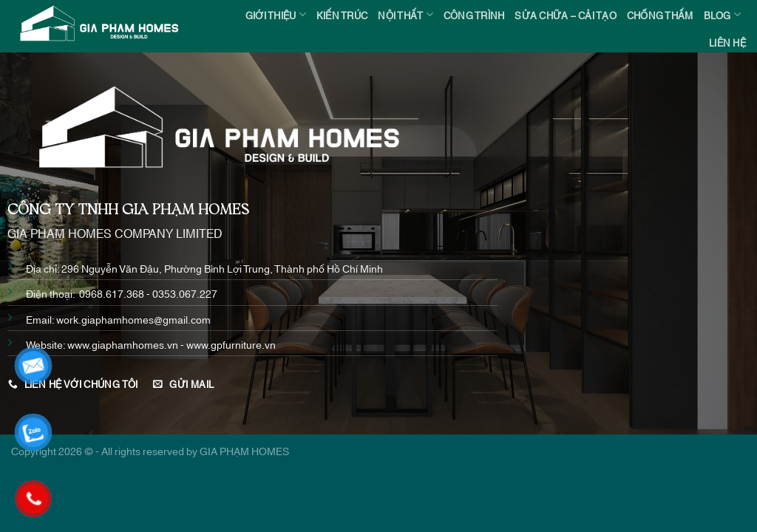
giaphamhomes (128, 344)
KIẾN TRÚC (342, 15)
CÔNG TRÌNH (474, 15)
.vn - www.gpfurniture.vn (220, 344)
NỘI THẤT (405, 14)
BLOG (722, 14)
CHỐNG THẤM (660, 15)
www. (79, 344)
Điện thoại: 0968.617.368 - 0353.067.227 (122, 293)
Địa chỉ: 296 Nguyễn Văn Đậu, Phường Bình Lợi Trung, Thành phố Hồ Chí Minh (204, 268)
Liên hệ (727, 42)
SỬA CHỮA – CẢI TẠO (566, 15)
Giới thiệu (276, 14)
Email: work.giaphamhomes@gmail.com (118, 319)
